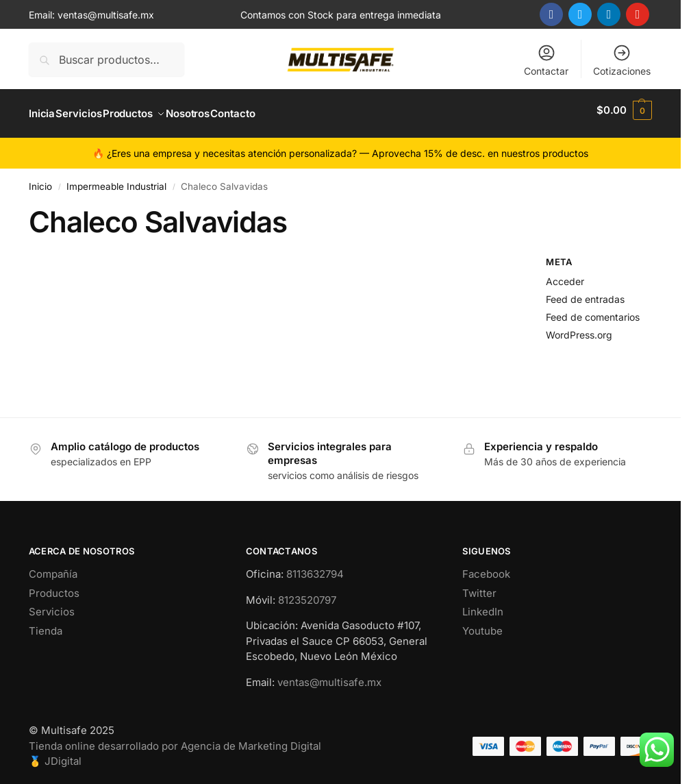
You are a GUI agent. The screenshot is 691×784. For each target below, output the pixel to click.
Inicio (40, 180)
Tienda (46, 623)
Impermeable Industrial (116, 180)
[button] (624, 110)
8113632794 (315, 567)
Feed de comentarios (593, 309)
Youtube (482, 623)
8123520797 (307, 592)
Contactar (546, 60)
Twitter (479, 586)
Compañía (53, 567)
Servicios (52, 605)
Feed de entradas (585, 292)
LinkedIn (483, 605)
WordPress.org (579, 327)
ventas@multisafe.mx (106, 15)
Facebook (486, 567)
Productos (54, 586)
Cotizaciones (622, 60)
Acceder (565, 274)
